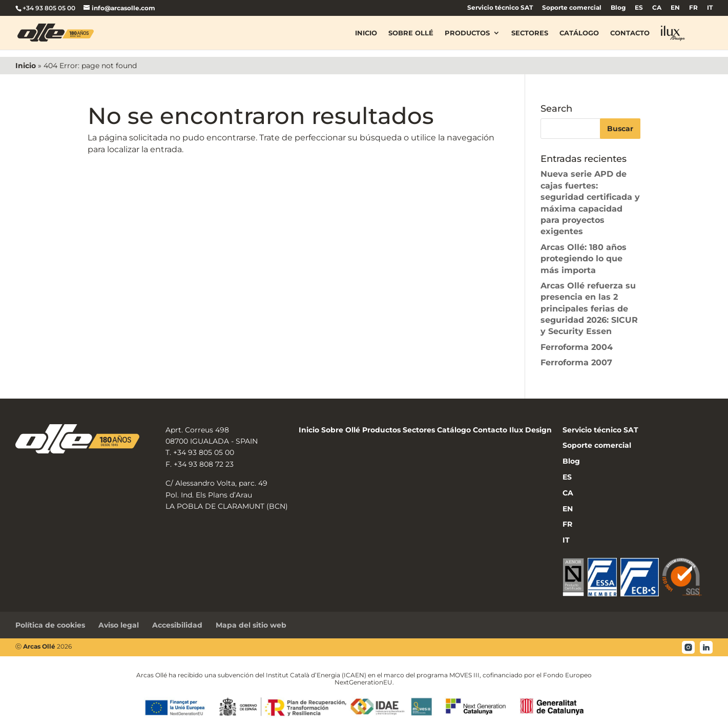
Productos (467, 33)
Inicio (366, 33)
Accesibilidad (177, 625)
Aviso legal (119, 625)
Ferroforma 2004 (577, 347)
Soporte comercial (572, 8)
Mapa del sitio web (251, 625)
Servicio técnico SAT (500, 8)
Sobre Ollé (411, 33)
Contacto (630, 33)
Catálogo (579, 33)
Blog (618, 8)
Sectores (530, 33)
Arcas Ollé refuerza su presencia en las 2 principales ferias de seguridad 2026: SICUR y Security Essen (589, 309)
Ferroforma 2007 (576, 362)
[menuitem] (639, 10)
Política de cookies (50, 625)
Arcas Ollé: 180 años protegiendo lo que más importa (584, 259)
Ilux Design (531, 430)
